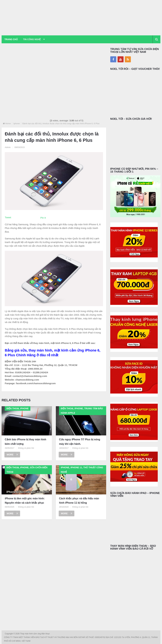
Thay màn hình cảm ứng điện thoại (35, 634)
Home (8, 123)
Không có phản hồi (26, 448)
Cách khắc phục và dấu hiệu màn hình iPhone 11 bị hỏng (79, 501)
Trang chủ (11, 39)
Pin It (43, 218)
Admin (8, 147)
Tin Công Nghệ (32, 39)
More (12, 455)
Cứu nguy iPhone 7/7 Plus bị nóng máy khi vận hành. (79, 442)
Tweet (8, 218)
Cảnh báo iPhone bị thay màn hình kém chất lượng (25, 442)
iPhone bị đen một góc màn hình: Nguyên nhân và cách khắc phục (25, 501)
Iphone (17, 123)
